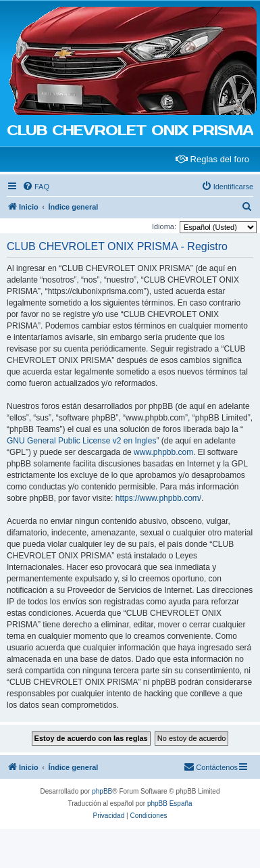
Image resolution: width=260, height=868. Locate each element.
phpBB (102, 791)
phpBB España (170, 803)
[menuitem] (36, 187)
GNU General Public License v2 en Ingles (81, 441)
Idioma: (164, 226)
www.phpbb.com (163, 452)
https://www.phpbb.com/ (158, 498)
